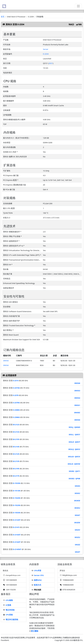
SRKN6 (6, 361)
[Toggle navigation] (78, 6)
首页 (3, 17)
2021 (51, 63)
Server (46, 49)
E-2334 (46, 54)
